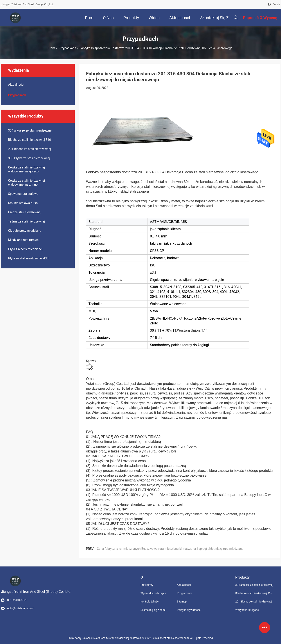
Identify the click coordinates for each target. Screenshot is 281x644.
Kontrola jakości (150, 602)
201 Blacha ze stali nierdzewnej (30, 149)
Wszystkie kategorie (247, 610)
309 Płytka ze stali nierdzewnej (29, 158)
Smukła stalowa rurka (23, 203)
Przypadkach (67, 48)
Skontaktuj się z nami (153, 610)
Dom (52, 48)
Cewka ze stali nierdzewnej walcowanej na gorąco (26, 169)
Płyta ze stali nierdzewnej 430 (28, 258)
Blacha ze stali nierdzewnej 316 (30, 140)
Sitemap (182, 602)
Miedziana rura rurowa (23, 240)
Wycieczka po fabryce (153, 593)
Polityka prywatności (189, 610)
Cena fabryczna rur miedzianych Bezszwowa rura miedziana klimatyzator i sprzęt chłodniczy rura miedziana (170, 549)
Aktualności (16, 85)
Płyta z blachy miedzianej (25, 249)
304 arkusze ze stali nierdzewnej (30, 130)
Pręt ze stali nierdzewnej (25, 212)
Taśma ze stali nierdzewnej (27, 221)
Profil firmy (147, 585)
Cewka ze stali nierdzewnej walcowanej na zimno (26, 183)
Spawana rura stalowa (23, 194)
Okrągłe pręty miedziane (25, 231)
